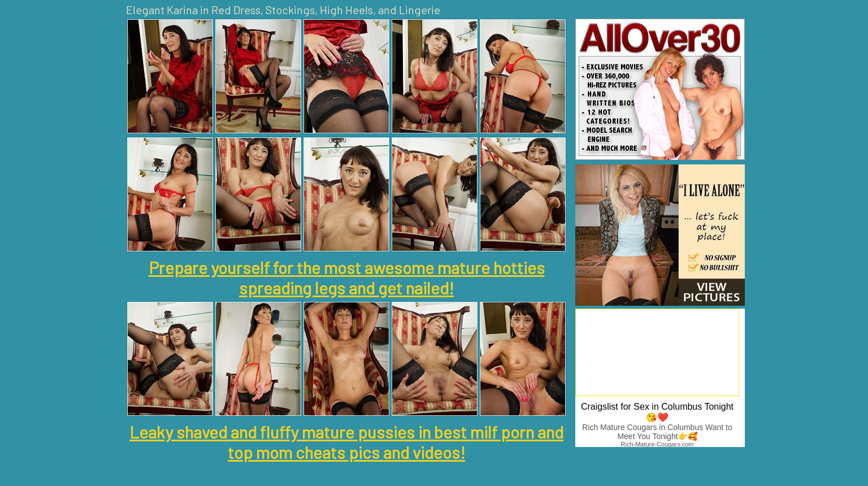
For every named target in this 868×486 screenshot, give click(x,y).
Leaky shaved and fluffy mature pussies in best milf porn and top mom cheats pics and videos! (346, 442)
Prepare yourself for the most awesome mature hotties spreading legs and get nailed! (347, 277)
